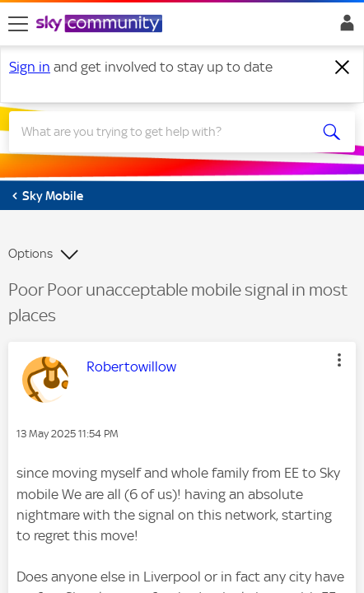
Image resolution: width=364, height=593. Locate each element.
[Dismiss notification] (343, 68)
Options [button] (30, 254)
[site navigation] (18, 24)
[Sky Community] (101, 25)
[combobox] (165, 132)
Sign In (344, 27)
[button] (339, 360)
